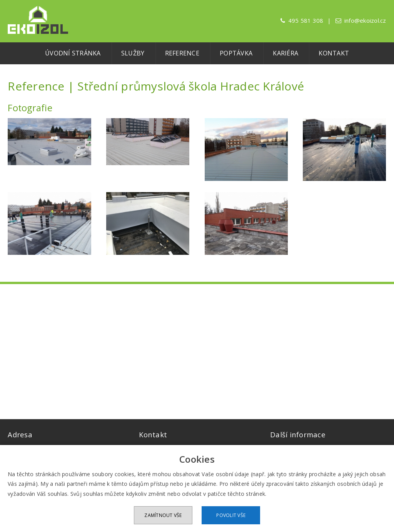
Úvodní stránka (73, 53)
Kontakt (334, 53)
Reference (182, 53)
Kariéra (285, 53)
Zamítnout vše (163, 515)
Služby (133, 53)
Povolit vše (231, 515)
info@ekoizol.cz (365, 20)
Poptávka (236, 53)
